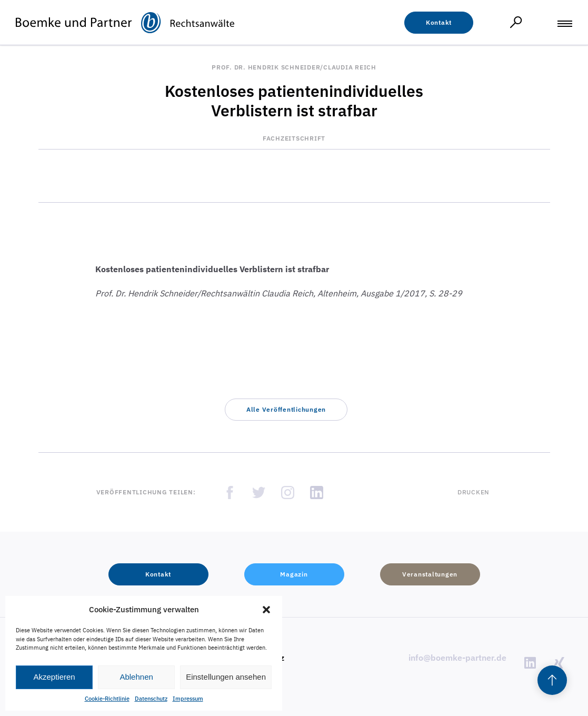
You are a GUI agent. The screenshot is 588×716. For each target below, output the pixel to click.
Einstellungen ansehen (226, 677)
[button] (266, 610)
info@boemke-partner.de (457, 658)
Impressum (188, 699)
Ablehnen (136, 677)
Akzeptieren (54, 677)
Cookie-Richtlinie (107, 699)
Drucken (474, 492)
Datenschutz (151, 699)
